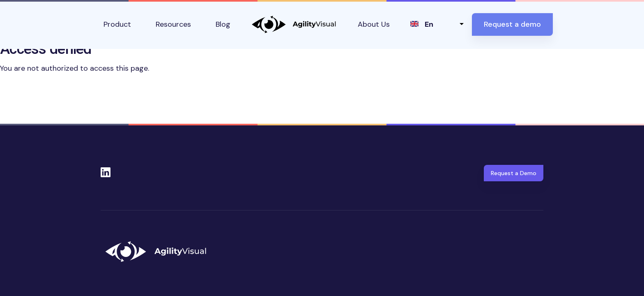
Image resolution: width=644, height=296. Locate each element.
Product (117, 24)
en (429, 24)
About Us (374, 24)
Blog (223, 24)
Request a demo (512, 24)
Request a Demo (514, 173)
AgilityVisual (294, 24)
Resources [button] (173, 24)
